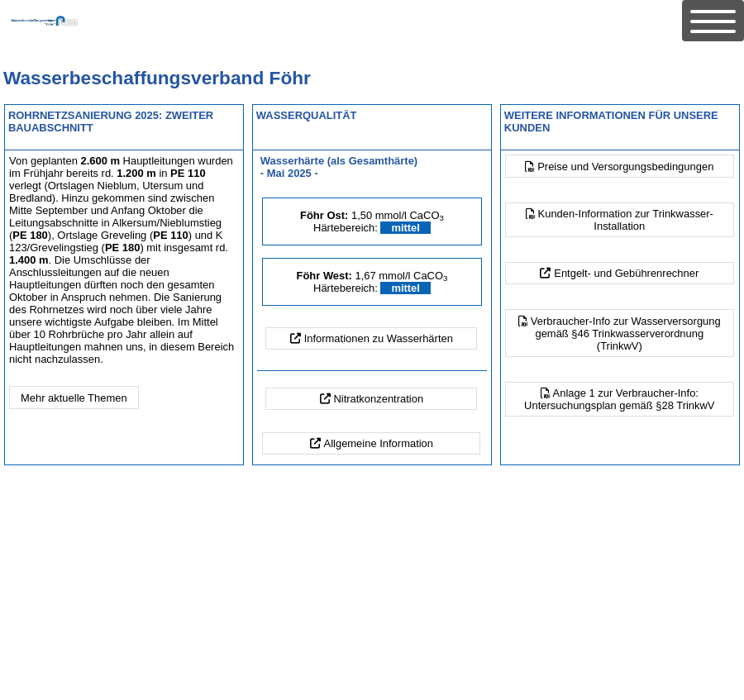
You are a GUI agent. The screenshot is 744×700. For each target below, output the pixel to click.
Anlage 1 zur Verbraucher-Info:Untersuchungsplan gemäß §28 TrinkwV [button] (619, 399)
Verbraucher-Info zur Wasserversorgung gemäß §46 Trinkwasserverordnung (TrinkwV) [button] (626, 333)
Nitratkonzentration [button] (378, 399)
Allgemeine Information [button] (379, 443)
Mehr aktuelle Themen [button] (74, 398)
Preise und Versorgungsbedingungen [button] (625, 167)
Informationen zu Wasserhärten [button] (379, 338)
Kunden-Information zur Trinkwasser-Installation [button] (626, 220)
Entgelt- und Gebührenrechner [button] (626, 273)
